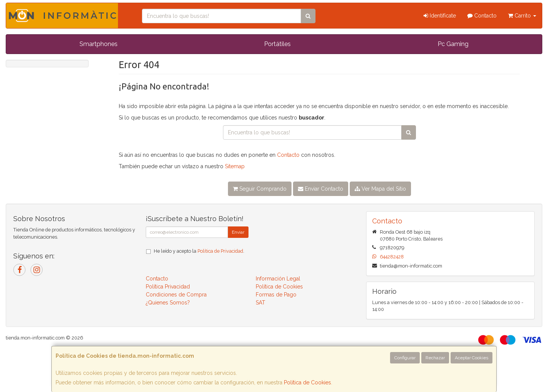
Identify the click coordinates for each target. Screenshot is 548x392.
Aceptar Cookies (472, 358)
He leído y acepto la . (199, 251)
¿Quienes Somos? (168, 303)
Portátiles (277, 44)
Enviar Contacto (321, 189)
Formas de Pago (276, 295)
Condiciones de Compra (176, 295)
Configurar (405, 358)
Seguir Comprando (260, 189)
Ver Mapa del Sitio (380, 189)
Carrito (522, 16)
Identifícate (440, 16)
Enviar (238, 232)
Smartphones (99, 44)
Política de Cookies (307, 382)
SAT (260, 303)
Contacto (482, 16)
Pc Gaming (453, 44)
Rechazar (435, 358)
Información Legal (278, 279)
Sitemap (235, 166)
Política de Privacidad (220, 251)
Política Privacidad (168, 287)
